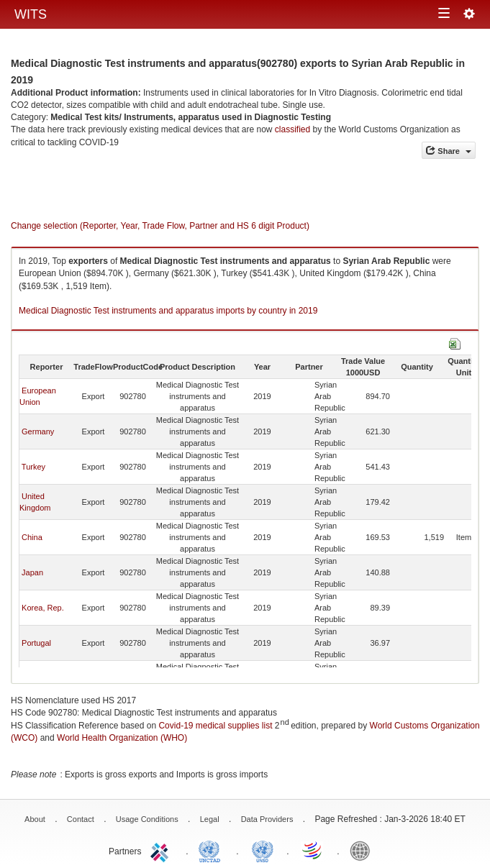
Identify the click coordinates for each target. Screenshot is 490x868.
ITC (162, 850)
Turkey (33, 467)
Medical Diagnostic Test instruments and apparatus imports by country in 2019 (168, 311)
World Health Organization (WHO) (122, 738)
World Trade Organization (313, 850)
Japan (32, 572)
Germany (38, 431)
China (32, 537)
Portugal (36, 643)
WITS (31, 14)
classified (292, 129)
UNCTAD (212, 850)
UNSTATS (263, 850)
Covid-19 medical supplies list (215, 726)
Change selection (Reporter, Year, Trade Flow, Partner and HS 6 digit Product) (160, 226)
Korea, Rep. (43, 608)
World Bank (363, 850)
